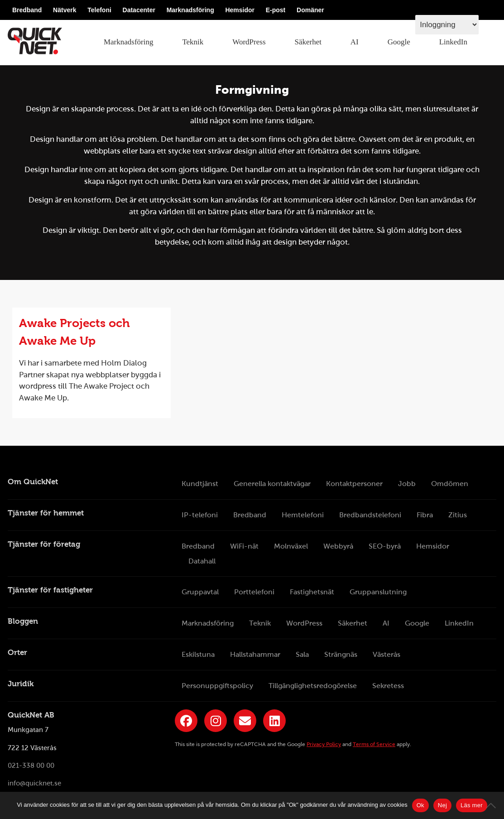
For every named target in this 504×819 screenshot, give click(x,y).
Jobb (407, 484)
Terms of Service (374, 744)
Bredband (27, 10)
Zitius (458, 515)
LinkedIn (453, 42)
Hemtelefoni (303, 515)
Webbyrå (338, 546)
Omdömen (450, 484)
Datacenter (139, 10)
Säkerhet (308, 42)
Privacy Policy (324, 744)
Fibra (425, 515)
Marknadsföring (190, 10)
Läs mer (472, 805)
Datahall (202, 561)
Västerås (386, 654)
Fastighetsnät (312, 592)
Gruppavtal (200, 592)
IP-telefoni (200, 515)
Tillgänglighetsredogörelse (313, 686)
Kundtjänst (200, 484)
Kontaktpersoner (354, 484)
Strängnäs (341, 654)
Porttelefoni (254, 592)
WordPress (249, 42)
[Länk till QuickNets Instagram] (216, 721)
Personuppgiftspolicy (217, 686)
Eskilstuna (198, 654)
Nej (442, 805)
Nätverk (65, 10)
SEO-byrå (385, 546)
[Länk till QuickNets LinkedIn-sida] (274, 721)
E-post (276, 10)
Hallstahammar (255, 654)
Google (399, 42)
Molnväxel (291, 546)
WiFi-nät (244, 546)
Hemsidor (240, 10)
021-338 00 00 (31, 766)
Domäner (310, 10)
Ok (420, 805)
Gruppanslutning (378, 592)
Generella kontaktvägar (272, 484)
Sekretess (388, 686)
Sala (302, 654)
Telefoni (99, 10)
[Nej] (493, 805)
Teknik (193, 42)
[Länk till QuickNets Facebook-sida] (186, 721)
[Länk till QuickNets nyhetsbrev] (245, 721)
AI (355, 42)
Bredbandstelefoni (370, 515)
